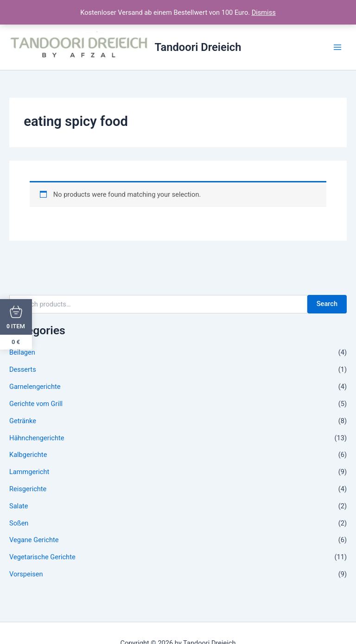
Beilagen (22, 352)
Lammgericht (29, 472)
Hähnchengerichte (37, 438)
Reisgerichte (28, 489)
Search (327, 304)
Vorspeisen (26, 574)
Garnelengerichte (35, 387)
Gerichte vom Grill (36, 404)
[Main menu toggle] (337, 47)
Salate (19, 506)
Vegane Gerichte (34, 540)
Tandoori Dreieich (198, 47)
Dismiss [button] (264, 13)
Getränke (23, 421)
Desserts (23, 369)
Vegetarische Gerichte (42, 557)
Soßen (19, 523)
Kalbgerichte (28, 455)
